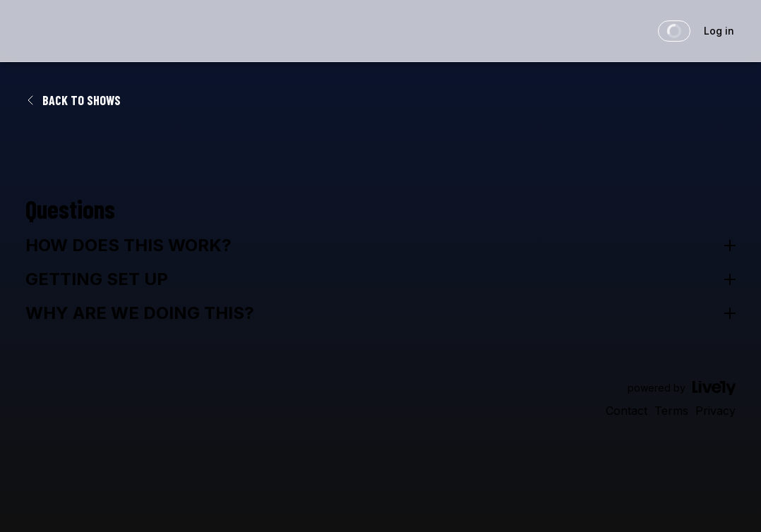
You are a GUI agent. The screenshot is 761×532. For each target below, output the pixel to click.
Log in (719, 31)
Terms (671, 411)
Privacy (715, 411)
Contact (627, 411)
